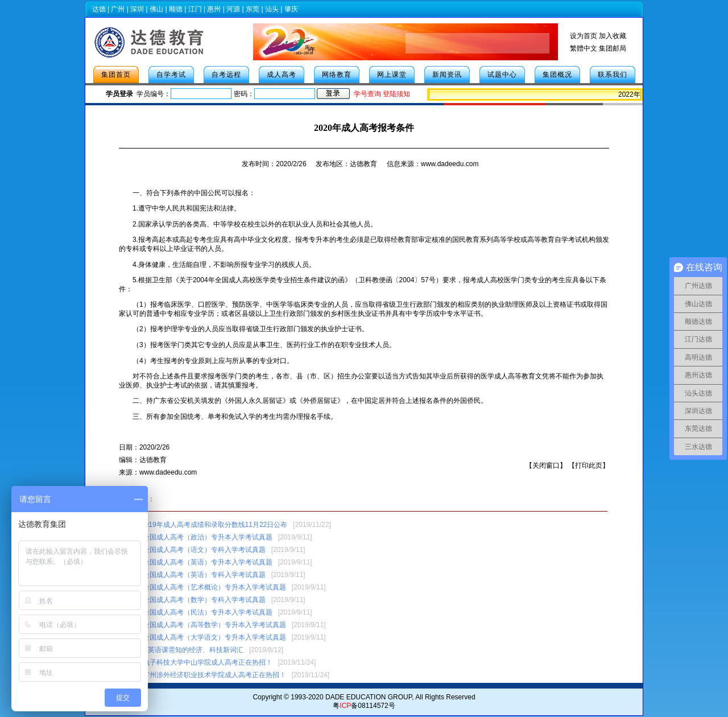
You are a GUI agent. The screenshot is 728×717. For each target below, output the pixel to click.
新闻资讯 (447, 75)
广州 (118, 9)
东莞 (253, 9)
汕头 (272, 9)
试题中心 (502, 75)
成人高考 (282, 75)
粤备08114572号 (364, 706)
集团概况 (557, 75)
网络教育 (337, 75)
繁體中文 (584, 48)
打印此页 (589, 465)
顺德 (176, 9)
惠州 (214, 9)
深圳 (137, 9)
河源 (233, 9)
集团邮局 (613, 48)
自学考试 (171, 75)
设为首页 (584, 36)
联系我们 (613, 75)
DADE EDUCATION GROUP (369, 697)
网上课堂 (392, 75)
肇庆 (291, 9)
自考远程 (226, 75)
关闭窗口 (546, 465)
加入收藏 (613, 36)
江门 (195, 9)
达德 (99, 9)
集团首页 (116, 75)
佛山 (156, 9)
